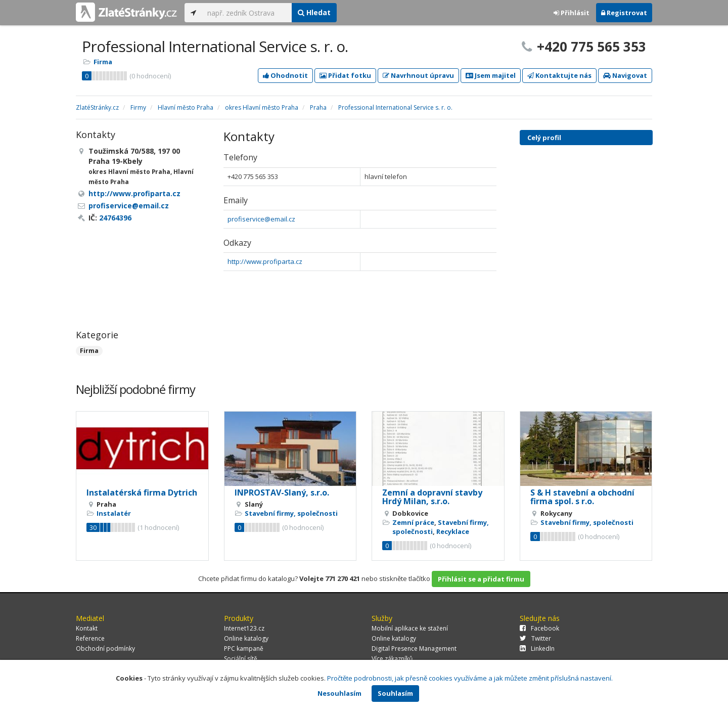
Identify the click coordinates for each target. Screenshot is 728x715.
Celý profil (544, 138)
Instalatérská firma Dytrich (142, 493)
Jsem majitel (491, 75)
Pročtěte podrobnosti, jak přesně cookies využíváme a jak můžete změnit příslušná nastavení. (470, 678)
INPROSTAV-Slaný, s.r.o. (282, 493)
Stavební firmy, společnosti (291, 513)
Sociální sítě (241, 659)
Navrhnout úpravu (418, 75)
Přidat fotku (345, 75)
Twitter (535, 638)
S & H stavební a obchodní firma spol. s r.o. (582, 497)
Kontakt (87, 628)
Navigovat (625, 75)
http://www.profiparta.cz (265, 261)
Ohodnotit (285, 75)
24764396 (115, 218)
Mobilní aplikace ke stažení (410, 628)
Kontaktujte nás (559, 75)
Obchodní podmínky (105, 649)
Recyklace (453, 531)
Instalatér (114, 513)
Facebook (539, 628)
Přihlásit (572, 13)
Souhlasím (395, 693)
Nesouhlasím (339, 693)
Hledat (314, 12)
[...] (247, 13)
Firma (103, 62)
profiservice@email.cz (261, 219)
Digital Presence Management (414, 649)
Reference (90, 638)
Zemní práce (413, 522)
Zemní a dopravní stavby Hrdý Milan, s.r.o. (432, 497)
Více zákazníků (392, 659)
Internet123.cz (244, 628)
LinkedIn (537, 649)
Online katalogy (246, 638)
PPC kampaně (244, 649)
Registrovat (624, 13)
